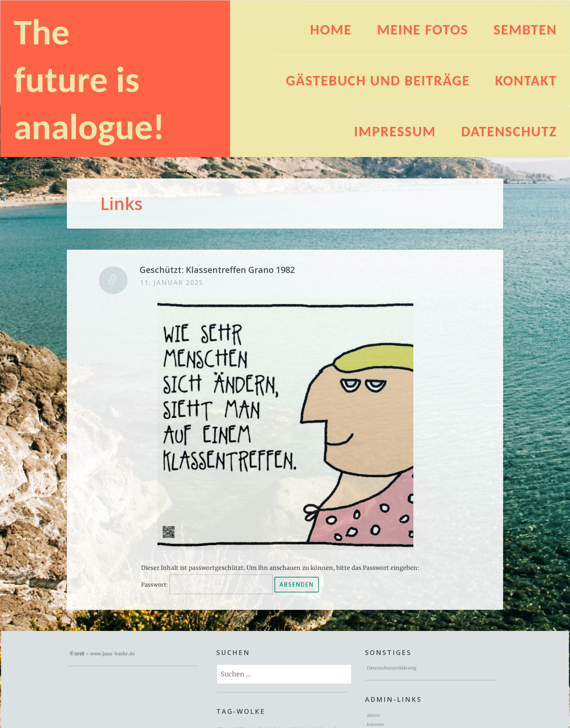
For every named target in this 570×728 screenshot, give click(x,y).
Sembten (525, 30)
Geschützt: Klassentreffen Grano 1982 (217, 270)
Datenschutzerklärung (392, 668)
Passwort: (207, 585)
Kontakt (526, 81)
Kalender (376, 725)
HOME (331, 30)
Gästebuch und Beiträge (378, 81)
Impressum (395, 131)
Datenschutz (509, 131)
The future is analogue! (89, 79)
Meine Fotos (423, 30)
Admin (373, 715)
